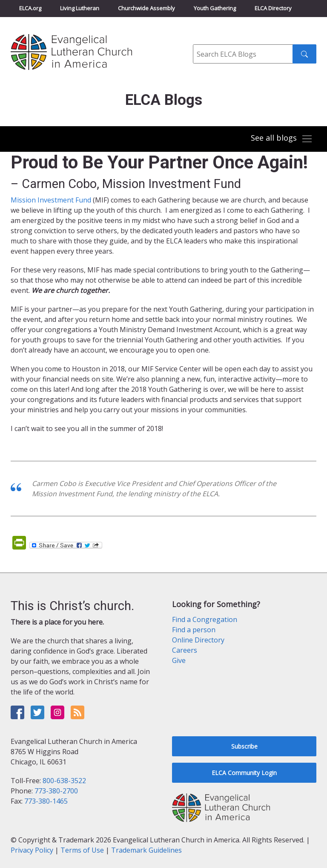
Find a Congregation (205, 619)
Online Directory (198, 640)
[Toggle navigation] (282, 139)
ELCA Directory (273, 8)
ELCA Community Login (244, 773)
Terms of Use (82, 850)
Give (179, 660)
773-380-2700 (56, 791)
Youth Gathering (215, 8)
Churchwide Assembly (146, 8)
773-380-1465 (46, 801)
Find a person (194, 630)
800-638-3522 (64, 781)
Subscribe (244, 746)
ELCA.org (30, 8)
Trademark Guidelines (146, 850)
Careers (185, 650)
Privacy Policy (32, 850)
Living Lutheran (80, 8)
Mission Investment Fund (51, 200)
